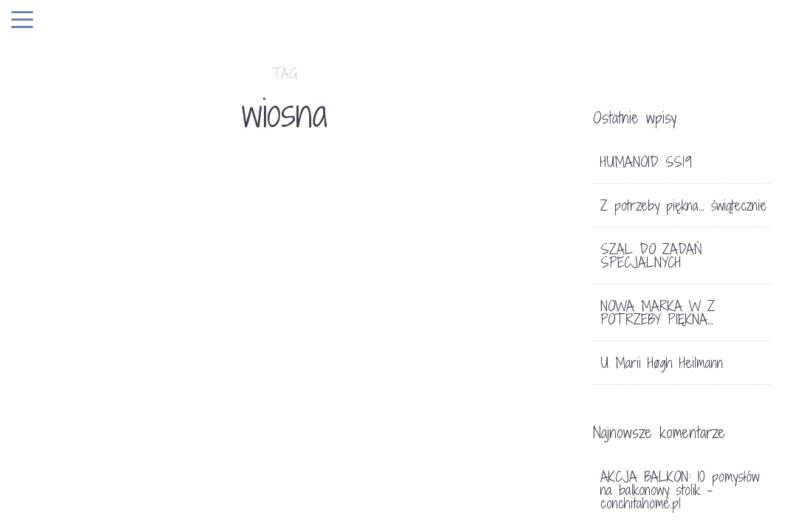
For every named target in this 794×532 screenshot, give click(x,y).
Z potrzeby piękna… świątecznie (683, 205)
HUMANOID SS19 (646, 162)
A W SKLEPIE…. (471, 408)
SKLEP (120, 430)
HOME (54, 430)
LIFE (85, 430)
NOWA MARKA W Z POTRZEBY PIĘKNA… (658, 313)
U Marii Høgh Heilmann (662, 363)
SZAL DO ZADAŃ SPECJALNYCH (651, 256)
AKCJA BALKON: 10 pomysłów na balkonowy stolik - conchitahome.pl (680, 490)
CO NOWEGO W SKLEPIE (134, 457)
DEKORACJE (449, 359)
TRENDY (166, 430)
